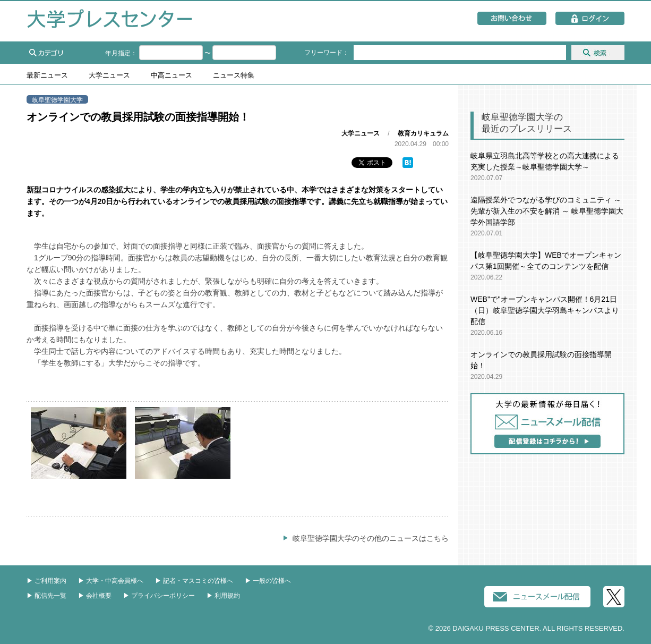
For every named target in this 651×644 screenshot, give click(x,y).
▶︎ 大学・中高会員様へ (111, 581)
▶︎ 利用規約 (223, 596)
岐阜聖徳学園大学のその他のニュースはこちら (371, 538)
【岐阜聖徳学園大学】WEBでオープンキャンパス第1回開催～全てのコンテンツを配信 (546, 261)
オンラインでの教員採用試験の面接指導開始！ (541, 360)
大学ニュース (109, 75)
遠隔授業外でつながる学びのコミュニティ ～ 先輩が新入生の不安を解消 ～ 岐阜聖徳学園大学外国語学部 (547, 211)
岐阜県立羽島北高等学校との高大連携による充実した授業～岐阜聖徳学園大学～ (545, 161)
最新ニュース (47, 75)
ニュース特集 (234, 75)
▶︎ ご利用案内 (46, 581)
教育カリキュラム (423, 133)
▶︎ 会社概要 (95, 596)
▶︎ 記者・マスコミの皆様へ (194, 581)
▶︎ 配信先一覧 (46, 596)
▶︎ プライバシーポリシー (159, 596)
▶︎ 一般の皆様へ (268, 581)
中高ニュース (172, 75)
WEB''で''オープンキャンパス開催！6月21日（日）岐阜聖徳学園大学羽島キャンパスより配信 (545, 310)
